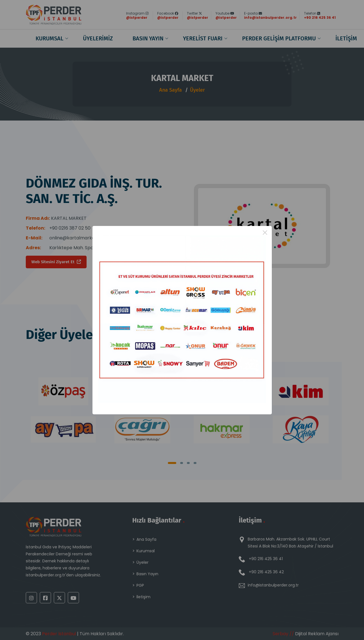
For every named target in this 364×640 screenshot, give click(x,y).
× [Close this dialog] (265, 233)
